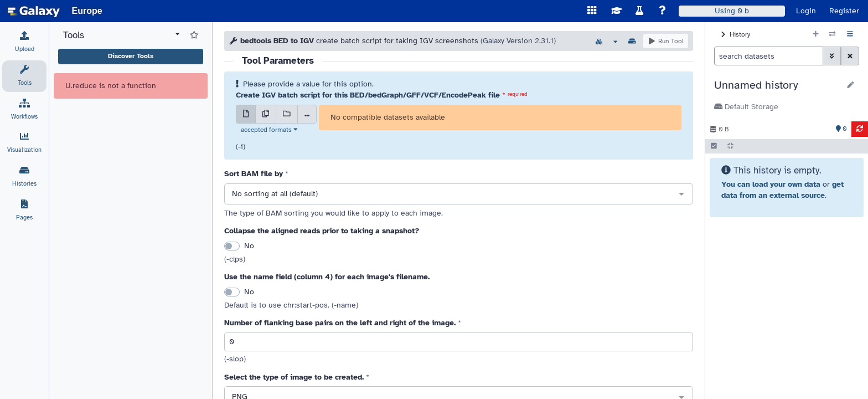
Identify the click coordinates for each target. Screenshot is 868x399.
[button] (777, 85)
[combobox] (459, 195)
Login (806, 11)
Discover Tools (131, 56)
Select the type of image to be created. (294, 377)
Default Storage (746, 107)
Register (844, 11)
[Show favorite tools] (194, 35)
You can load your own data (771, 184)
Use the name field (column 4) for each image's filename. (327, 277)
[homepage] (34, 11)
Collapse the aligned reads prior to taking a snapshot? (322, 231)
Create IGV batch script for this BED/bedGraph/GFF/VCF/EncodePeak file (368, 95)
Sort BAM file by (254, 174)
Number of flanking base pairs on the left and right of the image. (340, 323)
